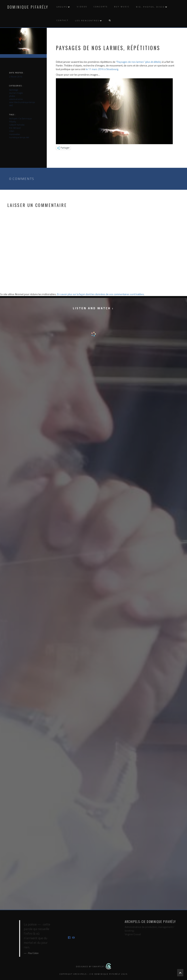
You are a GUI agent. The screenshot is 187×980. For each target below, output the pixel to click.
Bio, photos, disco (150, 7)
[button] (110, 21)
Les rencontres (87, 21)
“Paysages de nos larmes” (138, 62)
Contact (63, 20)
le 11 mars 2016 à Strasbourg (102, 69)
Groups (62, 7)
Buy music (122, 7)
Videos (82, 7)
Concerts (101, 7)
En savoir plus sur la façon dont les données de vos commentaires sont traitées (100, 294)
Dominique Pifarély (28, 7)
